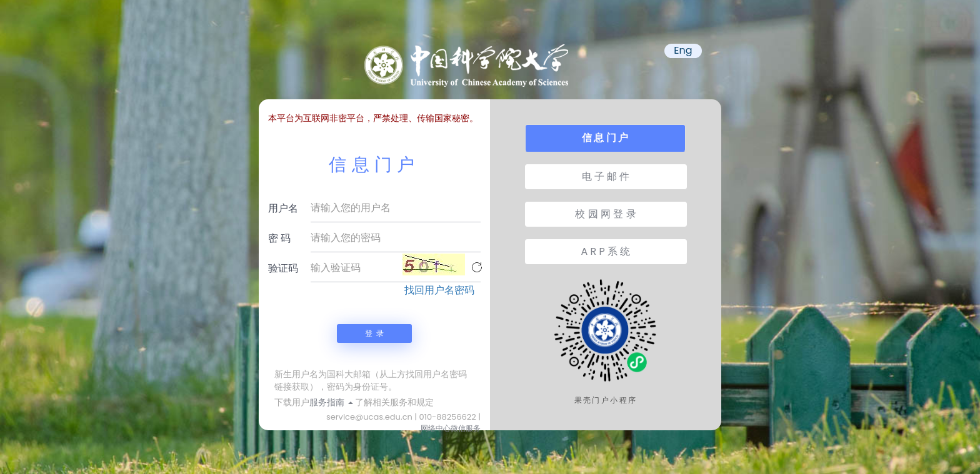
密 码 (279, 238)
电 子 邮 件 (606, 176)
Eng (683, 51)
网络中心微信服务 (451, 428)
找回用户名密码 (439, 290)
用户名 (283, 208)
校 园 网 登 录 (605, 214)
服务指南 (331, 402)
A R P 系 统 (606, 251)
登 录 (374, 333)
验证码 (283, 268)
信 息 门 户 (605, 138)
